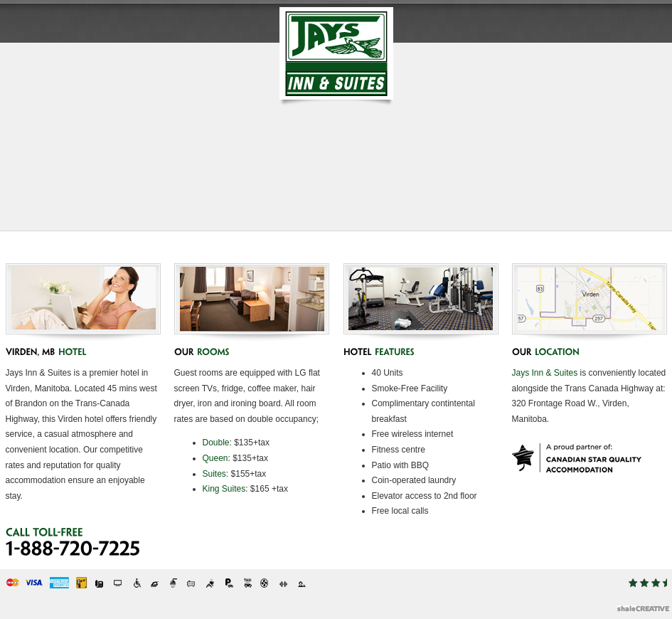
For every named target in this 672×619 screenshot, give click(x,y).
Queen (215, 458)
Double (216, 443)
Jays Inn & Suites (545, 373)
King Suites (224, 489)
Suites (214, 474)
